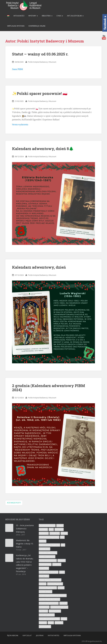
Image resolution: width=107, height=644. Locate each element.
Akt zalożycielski (75, 16)
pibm (62, 572)
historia (43, 541)
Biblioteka (47, 16)
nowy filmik (44, 568)
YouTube (59, 623)
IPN (63, 545)
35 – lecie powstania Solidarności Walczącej (25, 529)
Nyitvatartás (53, 635)
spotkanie (43, 611)
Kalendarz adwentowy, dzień (39, 267)
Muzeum (62, 560)
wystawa (43, 623)
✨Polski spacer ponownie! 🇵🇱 (40, 93)
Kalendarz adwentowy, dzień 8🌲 (43, 149)
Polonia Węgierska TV (48, 588)
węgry (51, 623)
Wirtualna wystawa (16, 26)
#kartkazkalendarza (47, 526)
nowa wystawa (45, 564)
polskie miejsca (46, 592)
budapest (59, 529)
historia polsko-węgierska (49, 545)
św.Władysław (45, 627)
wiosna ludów (55, 611)
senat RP (63, 603)
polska (61, 588)
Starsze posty (14, 503)
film (62, 537)
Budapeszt (44, 533)
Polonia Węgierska (55, 584)
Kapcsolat (27, 635)
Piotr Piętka (44, 576)
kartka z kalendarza (47, 557)
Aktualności (19, 16)
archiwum (43, 529)
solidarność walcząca (59, 607)
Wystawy (33, 16)
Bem (51, 529)
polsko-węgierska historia (49, 599)
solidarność (44, 607)
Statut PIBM (17, 69)
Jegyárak (40, 635)
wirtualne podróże (47, 615)
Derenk (64, 533)
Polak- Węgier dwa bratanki (50, 580)
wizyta (64, 619)
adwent (60, 526)
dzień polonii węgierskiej (49, 537)
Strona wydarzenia (20, 125)
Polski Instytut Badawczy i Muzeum (42, 62)
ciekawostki (55, 533)
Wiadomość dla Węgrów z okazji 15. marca (25, 544)
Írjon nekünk (13, 635)
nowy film (57, 564)
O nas (60, 16)
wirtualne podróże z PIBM (49, 619)
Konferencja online (37, 26)
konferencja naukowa (48, 560)
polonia (43, 584)
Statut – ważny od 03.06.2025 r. (40, 54)
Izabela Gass (45, 549)
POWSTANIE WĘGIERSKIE (49, 603)
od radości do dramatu (49, 572)
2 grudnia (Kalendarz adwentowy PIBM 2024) (49, 388)
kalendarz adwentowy (48, 553)
